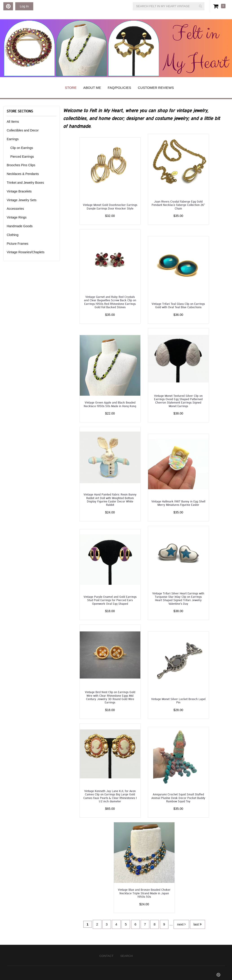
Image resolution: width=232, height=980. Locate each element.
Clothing (13, 235)
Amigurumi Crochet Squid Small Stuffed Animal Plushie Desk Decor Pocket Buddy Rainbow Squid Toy (178, 798)
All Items (13, 122)
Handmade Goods (20, 226)
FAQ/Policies (119, 88)
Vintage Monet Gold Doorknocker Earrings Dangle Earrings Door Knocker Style (110, 206)
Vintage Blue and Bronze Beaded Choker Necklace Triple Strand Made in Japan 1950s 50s (144, 893)
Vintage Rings (17, 217)
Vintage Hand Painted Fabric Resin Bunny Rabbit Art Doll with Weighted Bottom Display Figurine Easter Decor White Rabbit (110, 499)
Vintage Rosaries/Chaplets (26, 252)
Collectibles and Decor (23, 130)
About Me (92, 88)
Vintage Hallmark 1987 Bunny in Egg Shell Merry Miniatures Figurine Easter (178, 503)
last (198, 924)
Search (126, 956)
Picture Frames (18, 244)
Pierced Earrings (22, 157)
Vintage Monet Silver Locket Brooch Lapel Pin (178, 701)
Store (71, 88)
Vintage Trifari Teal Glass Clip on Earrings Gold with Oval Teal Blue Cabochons (178, 305)
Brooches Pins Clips (21, 165)
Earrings (13, 139)
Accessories (15, 209)
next (181, 924)
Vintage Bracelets (19, 191)
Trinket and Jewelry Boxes (25, 183)
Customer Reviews (156, 88)
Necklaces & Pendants (23, 174)
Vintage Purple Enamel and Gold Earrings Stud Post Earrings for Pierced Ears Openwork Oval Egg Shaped (110, 600)
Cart (217, 6)
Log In (24, 6)
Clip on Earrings (22, 148)
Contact (106, 956)
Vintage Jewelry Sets (22, 200)
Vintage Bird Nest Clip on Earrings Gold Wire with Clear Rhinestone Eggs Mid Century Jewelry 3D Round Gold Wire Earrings (110, 697)
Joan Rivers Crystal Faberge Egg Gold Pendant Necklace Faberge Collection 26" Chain (178, 205)
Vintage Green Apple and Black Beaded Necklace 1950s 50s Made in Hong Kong (110, 404)
